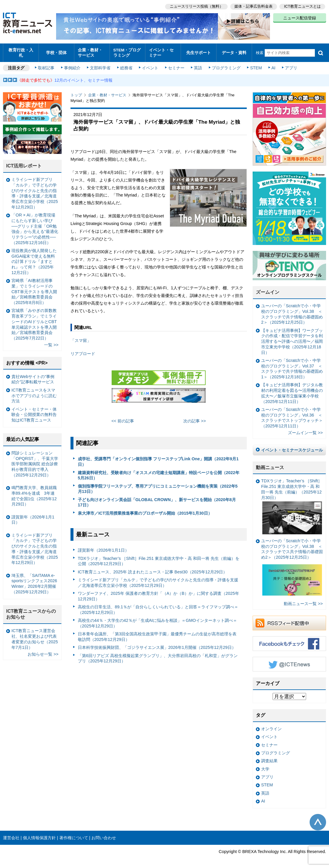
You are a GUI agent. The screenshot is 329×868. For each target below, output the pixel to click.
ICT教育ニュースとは (302, 6)
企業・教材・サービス (92, 51)
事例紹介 (73, 65)
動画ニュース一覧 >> (303, 601)
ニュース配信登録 (300, 18)
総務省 (126, 65)
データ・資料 (234, 51)
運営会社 (11, 835)
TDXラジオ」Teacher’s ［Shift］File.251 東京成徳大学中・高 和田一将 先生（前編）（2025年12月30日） (292, 504)
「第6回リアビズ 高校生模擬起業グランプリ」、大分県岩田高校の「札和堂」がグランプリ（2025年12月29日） (158, 655)
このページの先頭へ (318, 819)
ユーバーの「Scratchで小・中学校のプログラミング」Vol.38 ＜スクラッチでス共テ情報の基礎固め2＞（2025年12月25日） (292, 566)
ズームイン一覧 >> (305, 430)
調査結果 (269, 758)
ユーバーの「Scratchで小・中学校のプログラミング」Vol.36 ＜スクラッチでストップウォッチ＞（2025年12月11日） (292, 415)
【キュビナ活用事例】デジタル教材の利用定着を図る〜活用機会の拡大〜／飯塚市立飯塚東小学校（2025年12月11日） (292, 390)
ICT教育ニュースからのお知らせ (31, 611)
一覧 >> (51, 342)
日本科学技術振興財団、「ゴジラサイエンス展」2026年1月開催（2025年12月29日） (157, 645)
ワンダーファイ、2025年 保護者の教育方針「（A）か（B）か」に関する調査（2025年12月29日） (158, 593)
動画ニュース (270, 465)
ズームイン (268, 289)
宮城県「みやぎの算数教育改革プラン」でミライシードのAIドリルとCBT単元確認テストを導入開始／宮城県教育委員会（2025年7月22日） (34, 322)
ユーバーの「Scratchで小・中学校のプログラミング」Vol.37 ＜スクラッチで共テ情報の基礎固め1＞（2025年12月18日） (292, 366)
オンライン (271, 726)
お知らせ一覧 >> (43, 651)
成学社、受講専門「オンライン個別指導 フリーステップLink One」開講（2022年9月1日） (158, 459)
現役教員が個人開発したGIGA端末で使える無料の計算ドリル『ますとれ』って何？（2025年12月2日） (34, 259)
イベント (150, 65)
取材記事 (47, 65)
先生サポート (199, 51)
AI (272, 65)
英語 (197, 65)
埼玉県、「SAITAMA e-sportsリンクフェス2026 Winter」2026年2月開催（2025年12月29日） (34, 581)
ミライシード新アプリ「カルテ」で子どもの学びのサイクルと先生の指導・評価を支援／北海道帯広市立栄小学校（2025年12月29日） (158, 580)
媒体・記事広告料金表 (253, 6)
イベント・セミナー (163, 51)
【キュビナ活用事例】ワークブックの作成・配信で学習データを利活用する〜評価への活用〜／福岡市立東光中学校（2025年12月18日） (292, 339)
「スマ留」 (81, 338)
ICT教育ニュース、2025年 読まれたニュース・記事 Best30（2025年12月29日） (152, 569)
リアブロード (83, 351)
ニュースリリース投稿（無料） (196, 6)
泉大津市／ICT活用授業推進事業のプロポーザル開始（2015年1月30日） (145, 510)
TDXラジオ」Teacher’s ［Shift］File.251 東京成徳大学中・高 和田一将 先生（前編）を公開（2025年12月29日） (159, 558)
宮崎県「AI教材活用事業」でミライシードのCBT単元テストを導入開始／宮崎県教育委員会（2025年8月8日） (34, 289)
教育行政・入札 (21, 51)
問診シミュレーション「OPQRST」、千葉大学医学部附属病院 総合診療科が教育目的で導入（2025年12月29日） (35, 461)
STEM (255, 65)
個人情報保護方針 (39, 835)
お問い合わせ (104, 835)
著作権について (74, 835)
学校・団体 (57, 51)
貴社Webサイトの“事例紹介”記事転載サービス (33, 376)
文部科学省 (100, 65)
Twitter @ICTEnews (289, 661)
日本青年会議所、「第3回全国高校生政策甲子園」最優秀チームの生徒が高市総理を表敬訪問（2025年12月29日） (157, 634)
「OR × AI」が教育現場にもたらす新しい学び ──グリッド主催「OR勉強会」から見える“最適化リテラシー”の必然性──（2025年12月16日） (35, 226)
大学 (265, 766)
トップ (76, 92)
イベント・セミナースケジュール (292, 447)
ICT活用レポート (24, 163)
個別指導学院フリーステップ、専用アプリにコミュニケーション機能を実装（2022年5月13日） (158, 486)
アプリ (289, 65)
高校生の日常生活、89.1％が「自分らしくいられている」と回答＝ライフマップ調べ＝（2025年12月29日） (158, 607)
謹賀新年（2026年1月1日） (103, 548)
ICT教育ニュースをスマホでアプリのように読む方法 (34, 393)
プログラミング (225, 65)
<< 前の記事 (123, 418)
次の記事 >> (195, 418)
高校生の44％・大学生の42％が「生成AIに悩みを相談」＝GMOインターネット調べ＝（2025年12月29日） (157, 621)
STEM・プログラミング (127, 51)
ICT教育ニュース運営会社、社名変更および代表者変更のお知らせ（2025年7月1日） (35, 636)
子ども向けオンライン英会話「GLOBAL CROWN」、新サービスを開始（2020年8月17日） (157, 500)
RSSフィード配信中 (289, 620)
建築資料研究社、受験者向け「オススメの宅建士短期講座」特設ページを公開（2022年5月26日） (159, 472)
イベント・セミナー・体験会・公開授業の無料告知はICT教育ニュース (34, 412)
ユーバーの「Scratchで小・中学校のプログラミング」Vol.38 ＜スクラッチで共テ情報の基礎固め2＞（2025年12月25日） (292, 311)
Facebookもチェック (289, 641)
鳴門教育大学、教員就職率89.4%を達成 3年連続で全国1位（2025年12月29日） (34, 493)
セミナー (176, 65)
